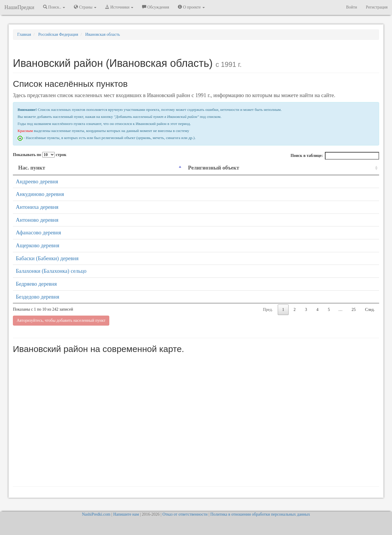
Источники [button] (119, 7)
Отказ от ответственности (185, 514)
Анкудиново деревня (40, 194)
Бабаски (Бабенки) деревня (47, 258)
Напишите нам (126, 514)
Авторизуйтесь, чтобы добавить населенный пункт (61, 320)
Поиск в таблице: (335, 156)
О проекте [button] (191, 7)
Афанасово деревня (38, 232)
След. (370, 310)
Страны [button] (85, 7)
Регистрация (377, 7)
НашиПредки (19, 7)
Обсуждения (156, 7)
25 (354, 310)
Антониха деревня (37, 207)
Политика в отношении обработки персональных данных (260, 514)
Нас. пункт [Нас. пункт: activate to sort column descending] (32, 168)
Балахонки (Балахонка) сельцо (51, 271)
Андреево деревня (37, 181)
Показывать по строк (40, 155)
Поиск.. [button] (54, 7)
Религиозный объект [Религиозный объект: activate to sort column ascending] (214, 168)
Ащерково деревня (38, 245)
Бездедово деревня (38, 297)
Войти (351, 7)
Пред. (268, 310)
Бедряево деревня (36, 284)
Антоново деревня (37, 220)
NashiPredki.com (96, 514)
